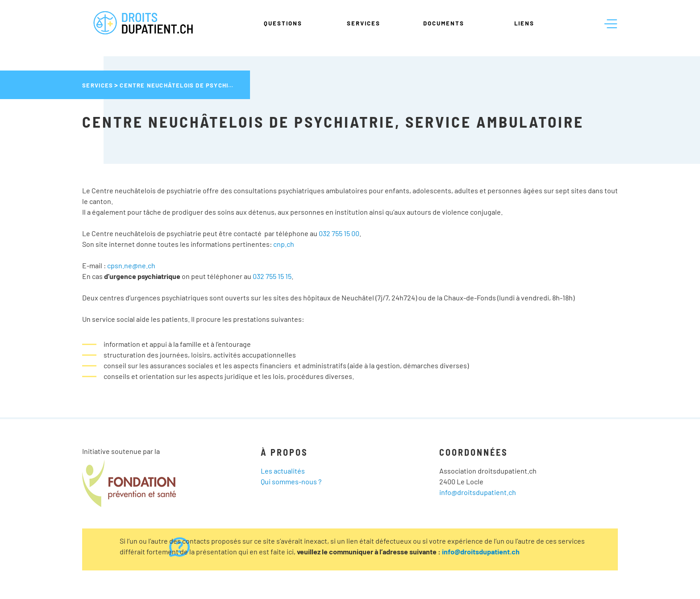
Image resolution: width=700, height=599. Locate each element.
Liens (524, 23)
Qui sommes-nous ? (291, 481)
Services (364, 23)
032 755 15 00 (339, 233)
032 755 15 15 (272, 276)
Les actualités (283, 471)
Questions (283, 23)
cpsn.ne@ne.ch (131, 265)
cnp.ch (284, 244)
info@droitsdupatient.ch (478, 492)
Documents (444, 23)
